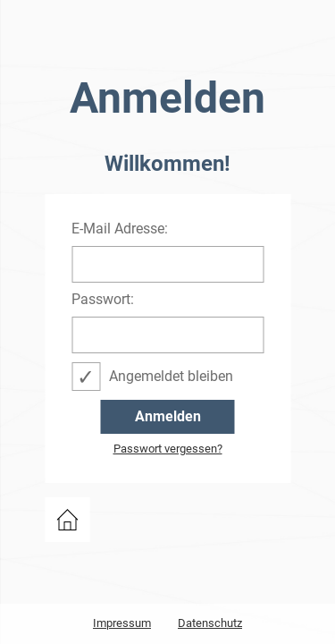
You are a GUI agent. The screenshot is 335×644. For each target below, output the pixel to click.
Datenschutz (210, 623)
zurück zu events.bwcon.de (67, 520)
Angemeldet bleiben (171, 376)
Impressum (122, 623)
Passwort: (103, 300)
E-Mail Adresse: (120, 229)
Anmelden (168, 416)
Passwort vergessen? (168, 449)
